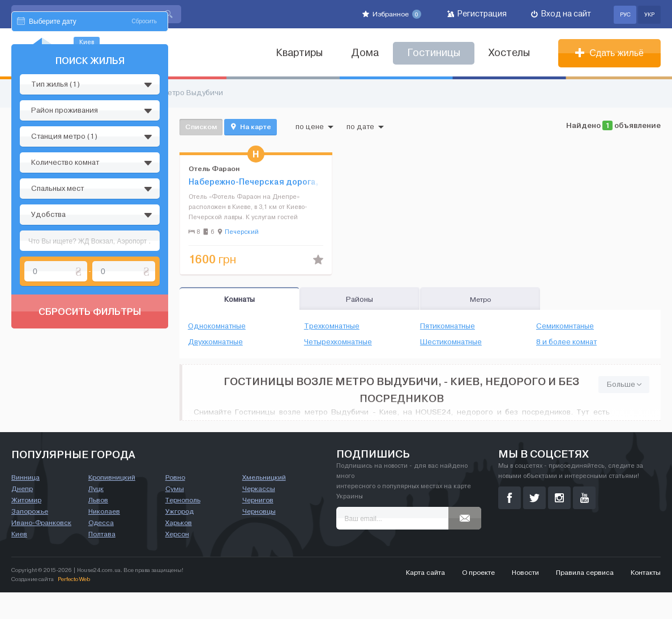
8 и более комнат (566, 342)
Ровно (175, 504)
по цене (314, 127)
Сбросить (144, 129)
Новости (525, 599)
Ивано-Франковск (41, 549)
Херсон (177, 561)
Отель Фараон (214, 168)
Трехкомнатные (332, 326)
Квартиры (299, 53)
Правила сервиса (585, 599)
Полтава (102, 561)
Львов (98, 527)
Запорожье (30, 538)
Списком (201, 127)
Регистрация (477, 14)
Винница (25, 504)
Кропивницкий (112, 504)
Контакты (646, 599)
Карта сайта (425, 599)
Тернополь (183, 527)
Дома (365, 53)
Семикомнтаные (565, 326)
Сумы (175, 515)
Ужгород (179, 538)
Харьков (179, 549)
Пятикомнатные (448, 326)
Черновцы (259, 538)
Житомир (26, 527)
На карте (251, 127)
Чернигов (258, 527)
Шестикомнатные (451, 342)
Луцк (96, 515)
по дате (365, 127)
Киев (19, 561)
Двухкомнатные (215, 342)
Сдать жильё (609, 53)
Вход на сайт (561, 14)
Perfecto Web (74, 606)
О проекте (478, 599)
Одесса (101, 549)
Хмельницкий (264, 504)
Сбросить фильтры (90, 419)
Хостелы (509, 53)
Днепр (22, 515)
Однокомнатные (217, 326)
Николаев (104, 538)
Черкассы (259, 515)
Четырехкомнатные (338, 342)
